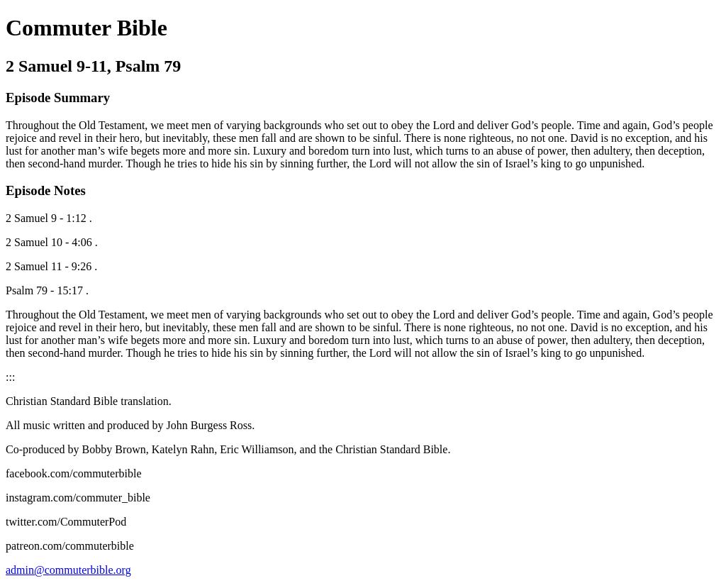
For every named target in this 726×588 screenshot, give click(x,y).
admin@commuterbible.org (68, 570)
